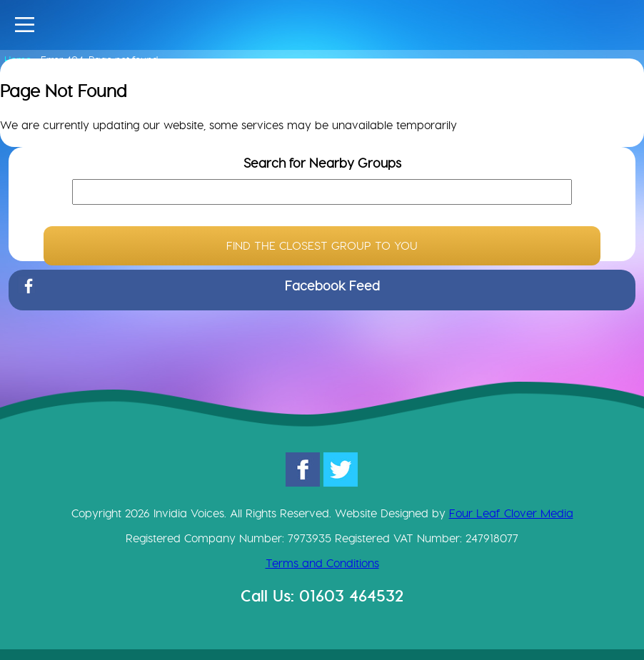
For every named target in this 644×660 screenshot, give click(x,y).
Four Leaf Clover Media (511, 513)
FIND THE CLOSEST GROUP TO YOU (322, 246)
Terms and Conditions (322, 563)
